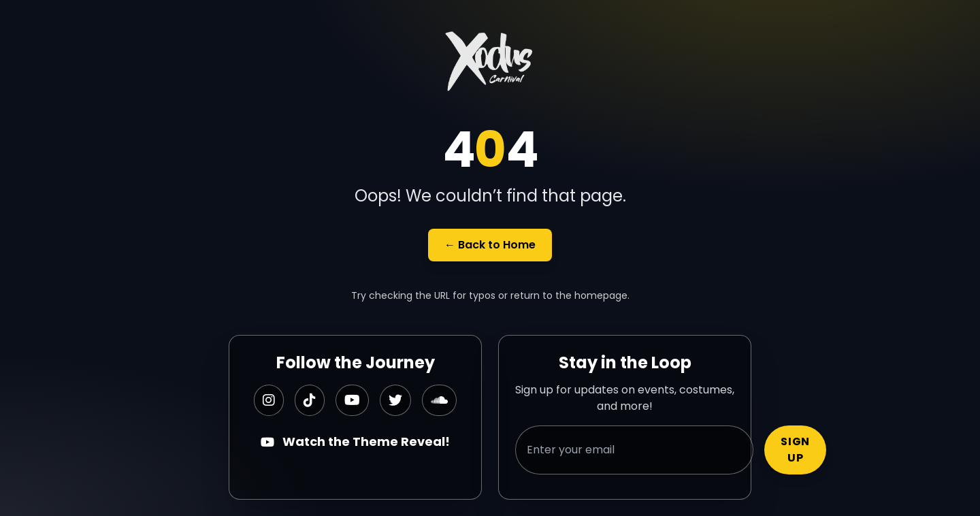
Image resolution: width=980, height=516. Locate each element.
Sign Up (795, 450)
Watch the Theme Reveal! (355, 441)
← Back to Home (490, 245)
